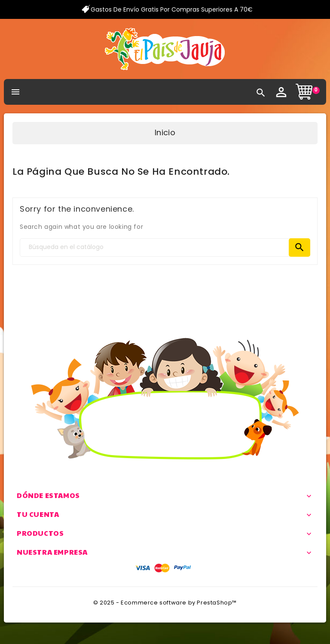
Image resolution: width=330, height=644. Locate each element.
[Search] (165, 248)
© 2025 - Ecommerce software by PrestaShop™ (165, 603)
